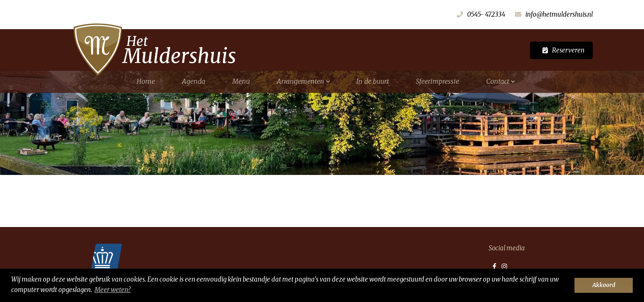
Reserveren (568, 50)
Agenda (194, 81)
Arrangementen (303, 81)
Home (146, 81)
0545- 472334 (486, 14)
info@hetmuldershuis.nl (559, 14)
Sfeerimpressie (438, 81)
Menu (241, 81)
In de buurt (373, 81)
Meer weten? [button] (113, 290)
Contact (500, 81)
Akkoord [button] (604, 285)
